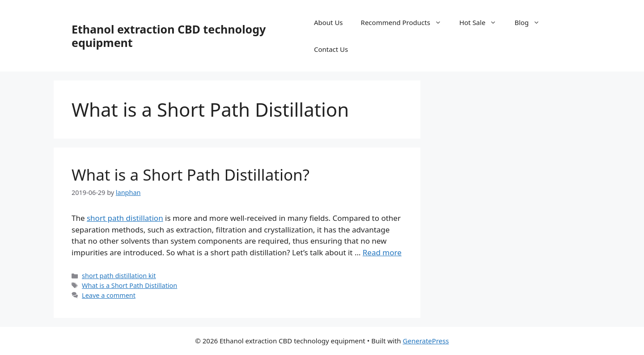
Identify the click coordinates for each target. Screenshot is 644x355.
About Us (328, 22)
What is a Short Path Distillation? (191, 175)
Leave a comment (109, 295)
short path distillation (125, 218)
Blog (532, 22)
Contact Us (331, 49)
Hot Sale (483, 22)
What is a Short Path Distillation (129, 285)
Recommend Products (406, 22)
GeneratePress (426, 341)
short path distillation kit (119, 276)
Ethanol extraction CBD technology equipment (169, 36)
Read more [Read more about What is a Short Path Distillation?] (382, 252)
